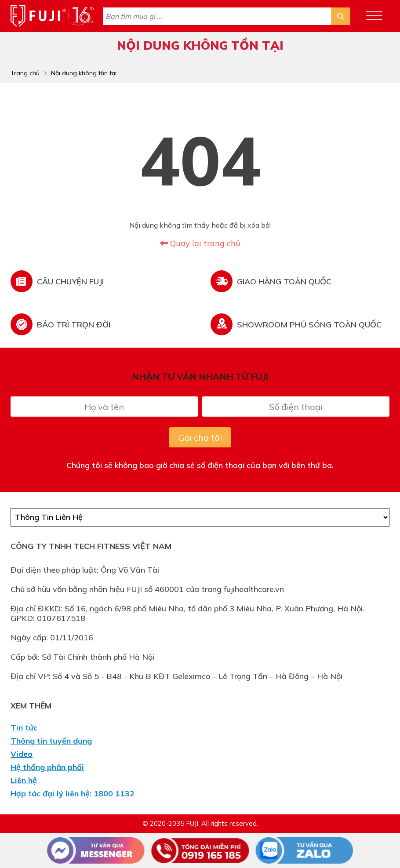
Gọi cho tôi (200, 438)
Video (22, 754)
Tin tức (24, 728)
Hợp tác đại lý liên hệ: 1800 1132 (73, 794)
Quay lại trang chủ (200, 243)
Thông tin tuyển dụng (51, 741)
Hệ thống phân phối (47, 767)
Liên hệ (24, 781)
